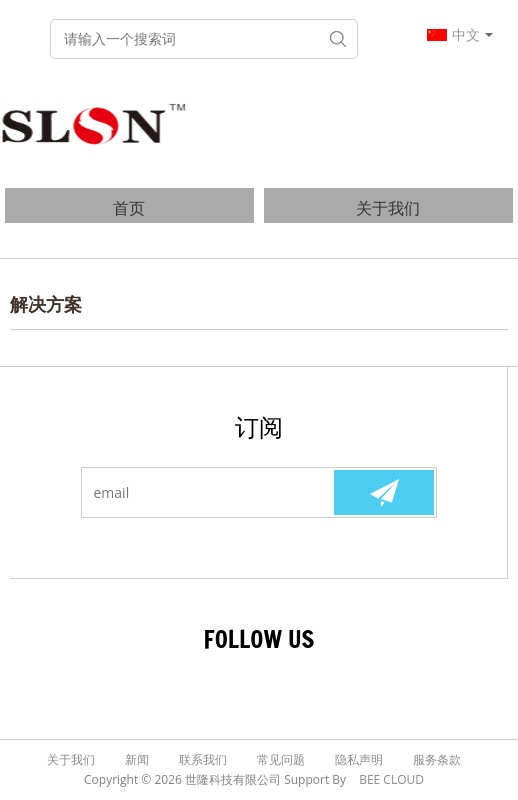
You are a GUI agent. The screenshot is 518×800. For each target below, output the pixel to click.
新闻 (137, 759)
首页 (129, 208)
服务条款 (437, 759)
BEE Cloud (391, 779)
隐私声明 (359, 759)
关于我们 (388, 208)
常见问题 (281, 759)
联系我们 (203, 759)
